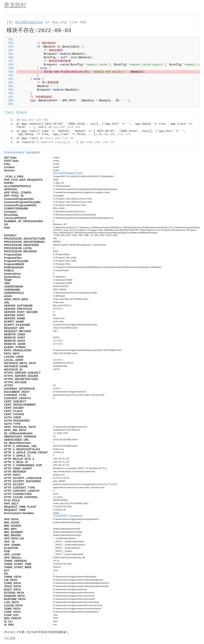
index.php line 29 (99, 142)
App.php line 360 (69, 22)
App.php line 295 (67, 127)
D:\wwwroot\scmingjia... (56, 142)
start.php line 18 (59, 138)
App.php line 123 (117, 134)
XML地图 (10, 638)
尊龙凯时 (15, 5)
